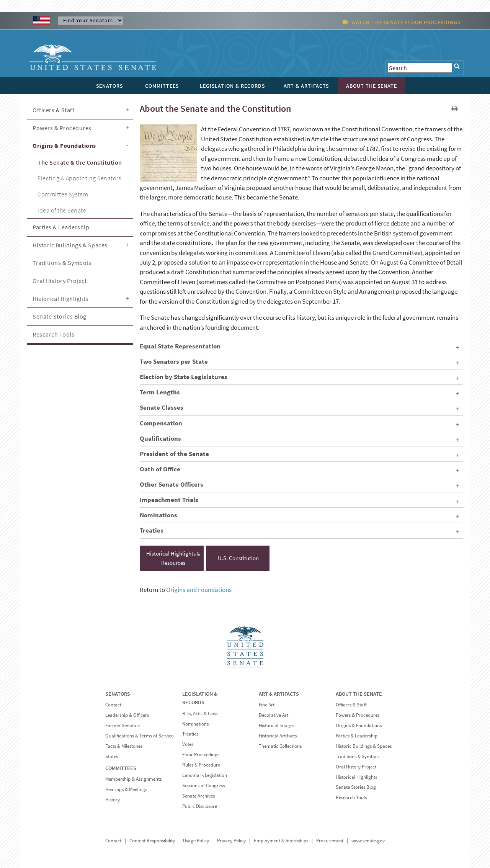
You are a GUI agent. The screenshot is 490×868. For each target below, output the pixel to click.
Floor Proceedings (201, 754)
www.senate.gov (368, 841)
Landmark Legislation (205, 775)
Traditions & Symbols (62, 263)
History (113, 800)
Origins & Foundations (64, 145)
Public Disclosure (200, 806)
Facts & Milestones (124, 746)
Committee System (63, 194)
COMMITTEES (121, 768)
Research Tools (53, 334)
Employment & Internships (281, 841)
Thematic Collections (280, 746)
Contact (113, 705)
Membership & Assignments (133, 779)
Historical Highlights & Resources (173, 558)
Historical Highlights (60, 299)
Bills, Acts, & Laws (200, 714)
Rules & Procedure (201, 765)
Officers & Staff (53, 110)
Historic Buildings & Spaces (70, 245)
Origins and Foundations (199, 590)
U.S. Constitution (238, 558)
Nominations (195, 724)
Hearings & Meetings (126, 789)
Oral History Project (60, 281)
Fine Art (267, 705)
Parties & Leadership (61, 227)
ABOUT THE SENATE (359, 694)
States (112, 756)
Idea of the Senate (62, 210)
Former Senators (123, 725)
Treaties (190, 734)
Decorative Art (274, 715)
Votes (188, 744)
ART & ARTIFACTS (279, 694)
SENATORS (118, 694)
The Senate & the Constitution (80, 162)
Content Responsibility (152, 841)
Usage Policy (196, 841)
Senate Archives (198, 796)
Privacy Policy (231, 841)
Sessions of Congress (203, 785)
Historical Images (277, 725)
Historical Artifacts (278, 736)
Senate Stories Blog (60, 316)
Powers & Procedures (62, 128)
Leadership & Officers (127, 715)
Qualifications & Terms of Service (139, 736)
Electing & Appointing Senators (79, 178)
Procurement (330, 841)
